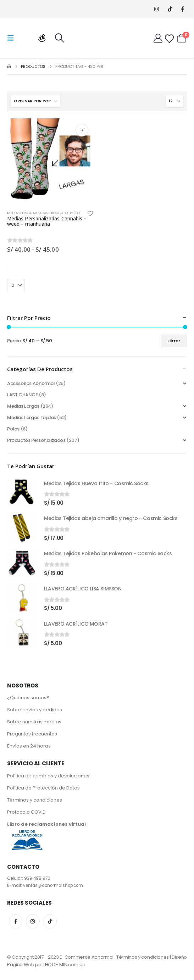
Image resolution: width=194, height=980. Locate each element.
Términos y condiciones (35, 800)
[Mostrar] (174, 101)
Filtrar (174, 341)
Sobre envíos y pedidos (35, 710)
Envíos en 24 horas (29, 746)
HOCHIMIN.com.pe (65, 965)
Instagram (33, 921)
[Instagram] (157, 9)
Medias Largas (23, 406)
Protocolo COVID (26, 812)
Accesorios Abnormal (31, 383)
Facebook (16, 921)
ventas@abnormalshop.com (53, 885)
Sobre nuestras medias (34, 722)
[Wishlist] (169, 39)
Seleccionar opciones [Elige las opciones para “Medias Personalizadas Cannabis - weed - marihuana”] (82, 130)
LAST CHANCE (23, 395)
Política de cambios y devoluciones (48, 776)
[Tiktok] (170, 9)
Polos (13, 429)
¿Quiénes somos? (28, 698)
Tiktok (50, 921)
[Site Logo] (36, 38)
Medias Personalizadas (27, 213)
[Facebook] (182, 9)
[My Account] (158, 38)
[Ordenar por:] (35, 101)
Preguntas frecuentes (32, 734)
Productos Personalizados (74, 213)
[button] (13, 38)
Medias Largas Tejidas (32, 417)
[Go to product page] (50, 162)
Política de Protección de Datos (43, 788)
